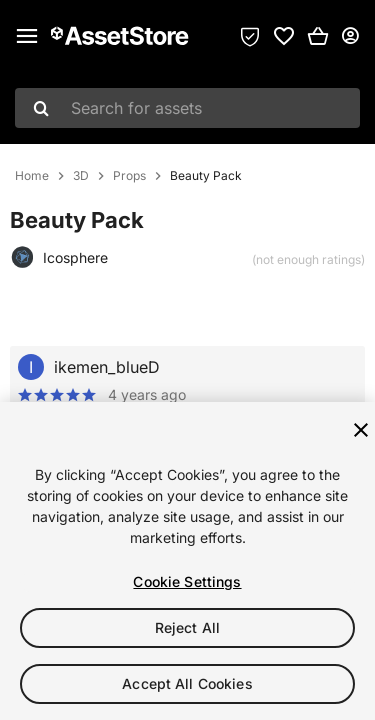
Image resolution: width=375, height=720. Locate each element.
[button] (318, 36)
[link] (284, 36)
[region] (187, 561)
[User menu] (350, 36)
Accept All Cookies (187, 683)
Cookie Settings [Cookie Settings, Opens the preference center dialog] (187, 581)
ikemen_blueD (107, 367)
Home (32, 176)
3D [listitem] (81, 176)
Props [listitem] (129, 176)
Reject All (187, 627)
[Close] (361, 430)
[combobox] (187, 108)
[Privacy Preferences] (250, 36)
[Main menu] (27, 36)
